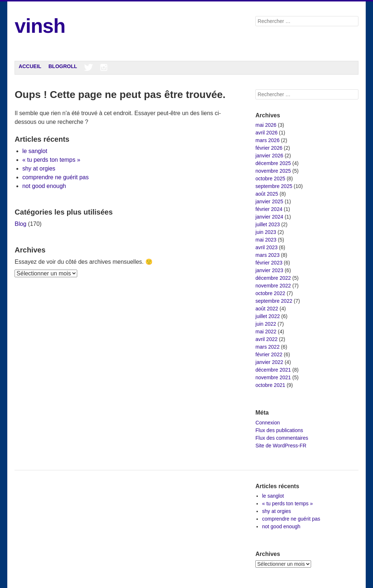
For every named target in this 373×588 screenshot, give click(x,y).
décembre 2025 (273, 163)
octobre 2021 (270, 385)
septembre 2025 (274, 186)
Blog (20, 224)
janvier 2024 (269, 217)
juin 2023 (266, 232)
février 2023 (269, 263)
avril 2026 (266, 133)
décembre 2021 (273, 370)
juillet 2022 (268, 316)
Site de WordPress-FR (281, 446)
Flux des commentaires (282, 438)
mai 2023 (266, 240)
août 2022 (267, 309)
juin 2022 (266, 324)
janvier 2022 (269, 362)
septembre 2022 (274, 301)
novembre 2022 (273, 286)
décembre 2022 (273, 278)
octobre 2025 (270, 179)
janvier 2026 (269, 156)
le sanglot (35, 151)
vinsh (40, 26)
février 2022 (269, 354)
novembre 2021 (273, 377)
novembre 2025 (273, 171)
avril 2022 (266, 339)
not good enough (44, 186)
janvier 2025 (269, 201)
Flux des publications (279, 430)
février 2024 (269, 209)
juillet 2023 (268, 224)
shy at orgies (39, 168)
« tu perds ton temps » (51, 160)
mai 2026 (266, 125)
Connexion (268, 423)
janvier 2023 (269, 270)
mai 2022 (266, 332)
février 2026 (269, 148)
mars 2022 (267, 347)
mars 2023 (267, 255)
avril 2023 (266, 247)
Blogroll (63, 66)
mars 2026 (267, 140)
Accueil (30, 66)
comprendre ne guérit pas (55, 177)
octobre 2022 (270, 293)
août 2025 (267, 194)
